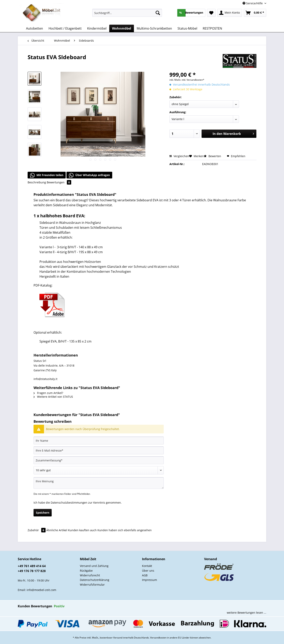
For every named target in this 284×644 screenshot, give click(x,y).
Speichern (43, 513)
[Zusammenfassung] (99, 460)
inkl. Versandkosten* (193, 80)
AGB (145, 575)
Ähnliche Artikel (57, 530)
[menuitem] (127, 15)
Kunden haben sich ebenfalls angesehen (125, 530)
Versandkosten (158, 638)
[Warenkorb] (255, 13)
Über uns (148, 571)
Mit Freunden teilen (47, 175)
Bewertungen (59, 182)
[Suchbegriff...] (127, 13)
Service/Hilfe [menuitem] (253, 3)
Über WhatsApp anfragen (89, 175)
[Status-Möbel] (187, 28)
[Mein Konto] (230, 13)
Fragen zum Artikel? (48, 393)
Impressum (149, 580)
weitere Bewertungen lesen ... (247, 613)
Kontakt (147, 566)
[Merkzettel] (211, 13)
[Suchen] (158, 13)
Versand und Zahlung (94, 566)
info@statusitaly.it (45, 379)
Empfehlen (236, 156)
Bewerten (213, 156)
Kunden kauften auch (82, 530)
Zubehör (37, 530)
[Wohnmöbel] (122, 28)
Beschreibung (37, 182)
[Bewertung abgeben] (99, 470)
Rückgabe (86, 571)
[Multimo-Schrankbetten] (154, 28)
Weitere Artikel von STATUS (53, 397)
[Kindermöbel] (97, 28)
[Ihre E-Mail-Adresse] (99, 450)
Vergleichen (179, 156)
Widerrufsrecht (90, 575)
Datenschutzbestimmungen (69, 503)
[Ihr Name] (99, 441)
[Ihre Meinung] (99, 483)
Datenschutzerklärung (95, 580)
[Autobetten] (35, 28)
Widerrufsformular (92, 585)
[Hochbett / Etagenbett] (65, 28)
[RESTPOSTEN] (212, 28)
